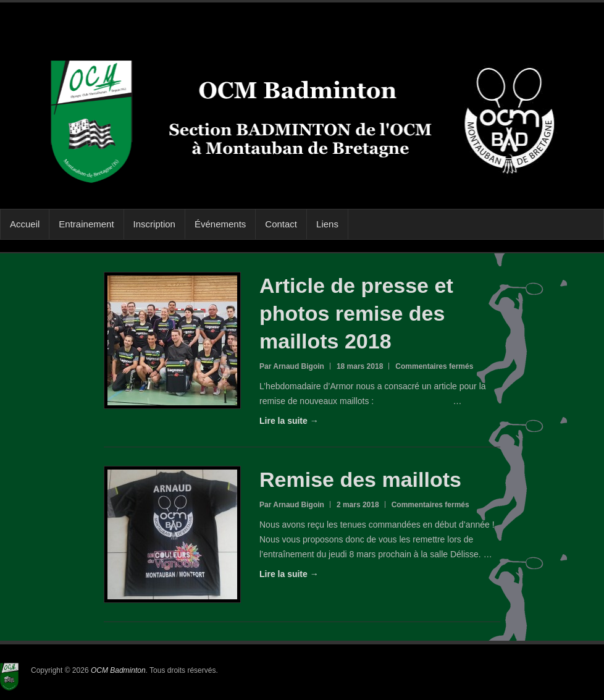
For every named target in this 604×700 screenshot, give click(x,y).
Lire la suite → (289, 421)
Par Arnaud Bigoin (292, 366)
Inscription (154, 224)
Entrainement (86, 224)
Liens (327, 224)
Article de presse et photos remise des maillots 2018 (356, 313)
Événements (220, 224)
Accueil (25, 224)
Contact (281, 224)
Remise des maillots (360, 479)
